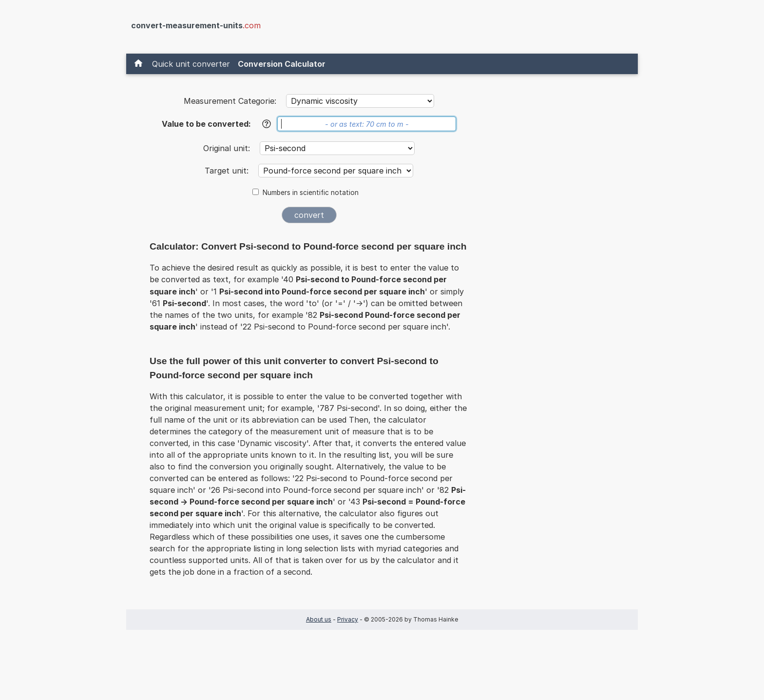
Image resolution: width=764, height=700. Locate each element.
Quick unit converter (191, 64)
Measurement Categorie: (230, 101)
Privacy (348, 619)
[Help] (267, 124)
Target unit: (228, 171)
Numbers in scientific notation (311, 193)
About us (319, 619)
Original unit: (228, 148)
